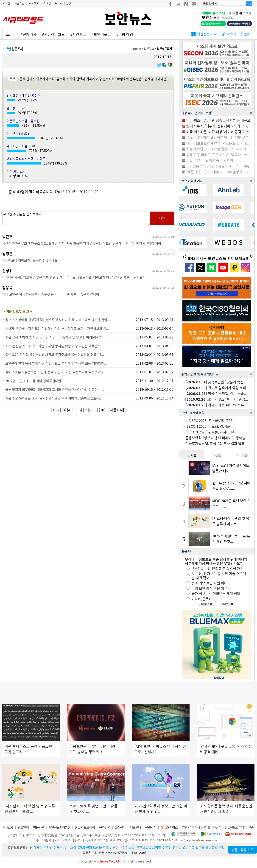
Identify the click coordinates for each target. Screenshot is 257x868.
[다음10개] (117, 410)
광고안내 (23, 827)
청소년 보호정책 (85, 827)
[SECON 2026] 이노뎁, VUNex (208, 426)
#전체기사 (29, 34)
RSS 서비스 (171, 827)
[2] (59, 410)
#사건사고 (78, 34)
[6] (80, 410)
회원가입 (19, 3)
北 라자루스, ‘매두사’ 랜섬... (216, 399)
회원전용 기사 (207, 34)
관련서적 (151, 827)
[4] (70, 410)
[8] (91, 410)
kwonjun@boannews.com (125, 852)
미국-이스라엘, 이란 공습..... (217, 394)
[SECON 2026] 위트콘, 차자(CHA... (211, 432)
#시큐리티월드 (53, 34)
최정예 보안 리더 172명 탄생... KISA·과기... (218, 149)
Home (137, 49)
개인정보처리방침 (59, 827)
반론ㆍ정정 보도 (243, 850)
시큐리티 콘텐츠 (238, 34)
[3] (64, 410)
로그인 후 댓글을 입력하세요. (76, 218)
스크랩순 (242, 455)
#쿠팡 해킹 (125, 34)
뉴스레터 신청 (63, 3)
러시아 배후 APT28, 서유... (216, 405)
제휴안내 (135, 827)
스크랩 (47, 3)
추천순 (217, 455)
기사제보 (34, 3)
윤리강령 (105, 827)
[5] (75, 410)
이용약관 (39, 827)
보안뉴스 (149, 49)
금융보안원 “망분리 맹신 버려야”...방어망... (217, 438)
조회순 (192, 455)
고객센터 (120, 827)
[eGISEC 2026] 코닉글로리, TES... (210, 421)
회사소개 (8, 827)
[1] (54, 410)
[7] (85, 410)
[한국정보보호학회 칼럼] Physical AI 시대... (218, 143)
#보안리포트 (101, 34)
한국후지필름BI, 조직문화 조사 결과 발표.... (217, 444)
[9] (96, 410)
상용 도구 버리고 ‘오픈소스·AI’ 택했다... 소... (218, 155)
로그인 (6, 3)
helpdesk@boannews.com (202, 840)
